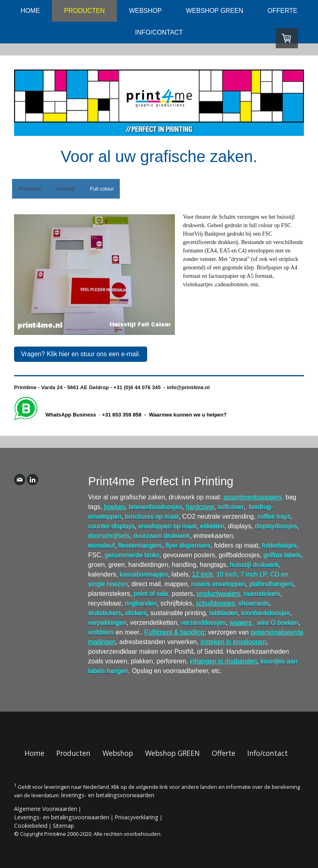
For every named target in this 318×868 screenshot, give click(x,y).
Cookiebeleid (31, 826)
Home (30, 11)
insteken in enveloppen (234, 642)
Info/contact (159, 32)
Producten (84, 11)
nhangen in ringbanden (224, 661)
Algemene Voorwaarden (46, 809)
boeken (115, 507)
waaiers (241, 623)
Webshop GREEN (214, 11)
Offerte (282, 11)
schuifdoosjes (215, 603)
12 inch (202, 574)
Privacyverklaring (136, 817)
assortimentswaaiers (253, 497)
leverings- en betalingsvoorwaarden (108, 795)
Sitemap (63, 826)
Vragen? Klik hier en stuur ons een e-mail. (81, 354)
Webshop (146, 11)
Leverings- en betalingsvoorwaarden (62, 817)
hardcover (200, 507)
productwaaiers (218, 594)
